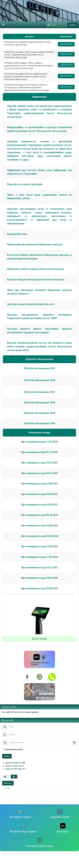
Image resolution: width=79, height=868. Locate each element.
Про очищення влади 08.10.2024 (39, 515)
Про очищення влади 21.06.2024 (39, 546)
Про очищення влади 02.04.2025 (39, 494)
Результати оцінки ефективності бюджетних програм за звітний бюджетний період (39, 257)
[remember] (3, 749)
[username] (42, 727)
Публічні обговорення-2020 (39, 402)
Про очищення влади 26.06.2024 (39, 536)
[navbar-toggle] (3, 25)
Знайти (73, 25)
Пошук (46, 21)
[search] (57, 25)
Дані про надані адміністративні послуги (31, 304)
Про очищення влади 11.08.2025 (39, 483)
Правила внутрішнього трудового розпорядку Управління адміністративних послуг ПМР (39, 316)
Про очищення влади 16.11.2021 (39, 567)
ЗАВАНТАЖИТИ (66, 44)
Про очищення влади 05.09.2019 (39, 588)
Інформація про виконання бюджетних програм (35, 244)
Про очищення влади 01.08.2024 (39, 525)
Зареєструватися (15, 763)
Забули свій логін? (14, 766)
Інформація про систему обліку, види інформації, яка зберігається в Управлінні (39, 172)
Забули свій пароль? (15, 769)
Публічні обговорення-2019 (39, 413)
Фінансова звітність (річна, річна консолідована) (35, 269)
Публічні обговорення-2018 (39, 423)
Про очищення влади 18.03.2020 (39, 578)
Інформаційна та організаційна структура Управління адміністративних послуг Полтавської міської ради (39, 129)
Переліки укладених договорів (25, 184)
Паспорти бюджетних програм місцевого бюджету (36, 279)
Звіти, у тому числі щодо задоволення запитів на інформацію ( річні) (39, 197)
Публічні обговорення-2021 (39, 392)
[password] (42, 735)
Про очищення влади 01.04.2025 (39, 505)
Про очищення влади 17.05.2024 (39, 557)
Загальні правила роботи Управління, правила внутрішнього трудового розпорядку (39, 330)
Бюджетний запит (17, 234)
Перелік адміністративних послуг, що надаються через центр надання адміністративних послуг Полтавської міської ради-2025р (39, 346)
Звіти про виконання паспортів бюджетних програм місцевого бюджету (39, 292)
